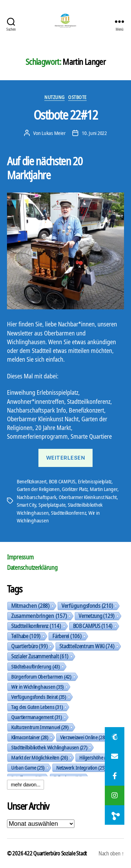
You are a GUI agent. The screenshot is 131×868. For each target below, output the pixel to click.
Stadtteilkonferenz (68, 513)
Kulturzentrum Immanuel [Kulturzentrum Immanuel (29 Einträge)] (40, 727)
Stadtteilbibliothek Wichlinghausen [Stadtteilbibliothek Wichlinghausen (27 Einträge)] (49, 747)
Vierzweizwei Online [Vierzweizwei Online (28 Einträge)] (83, 737)
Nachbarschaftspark (37, 497)
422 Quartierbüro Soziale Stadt (56, 853)
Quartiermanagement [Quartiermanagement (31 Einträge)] (37, 717)
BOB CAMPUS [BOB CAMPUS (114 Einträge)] (93, 626)
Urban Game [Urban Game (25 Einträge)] (28, 768)
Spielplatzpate (52, 505)
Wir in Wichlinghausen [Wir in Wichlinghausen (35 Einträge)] (37, 687)
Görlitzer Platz (75, 489)
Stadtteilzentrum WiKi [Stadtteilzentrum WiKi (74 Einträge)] (87, 646)
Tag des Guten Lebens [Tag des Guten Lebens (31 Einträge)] (37, 707)
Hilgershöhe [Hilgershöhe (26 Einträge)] (95, 757)
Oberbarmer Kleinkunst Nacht (88, 497)
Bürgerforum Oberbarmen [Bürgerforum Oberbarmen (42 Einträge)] (41, 677)
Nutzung (54, 97)
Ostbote (77, 97)
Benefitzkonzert (32, 481)
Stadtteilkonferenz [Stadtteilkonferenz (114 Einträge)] (36, 626)
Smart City (26, 505)
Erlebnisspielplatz (95, 481)
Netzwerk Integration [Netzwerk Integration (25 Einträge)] (81, 768)
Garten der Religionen (38, 489)
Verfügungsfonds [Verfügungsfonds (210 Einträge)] (87, 606)
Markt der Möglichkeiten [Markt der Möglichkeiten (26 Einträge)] (39, 757)
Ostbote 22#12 (66, 115)
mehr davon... (26, 785)
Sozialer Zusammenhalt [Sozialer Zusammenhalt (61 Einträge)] (40, 656)
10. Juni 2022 (94, 133)
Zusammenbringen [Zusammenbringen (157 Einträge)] (39, 616)
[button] (115, 815)
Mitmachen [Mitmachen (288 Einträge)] (30, 606)
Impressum (20, 557)
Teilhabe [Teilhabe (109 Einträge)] (26, 636)
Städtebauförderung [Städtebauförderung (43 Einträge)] (35, 666)
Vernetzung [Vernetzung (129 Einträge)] (97, 616)
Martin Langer (104, 489)
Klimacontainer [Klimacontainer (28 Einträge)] (30, 737)
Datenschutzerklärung (32, 567)
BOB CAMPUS (62, 481)
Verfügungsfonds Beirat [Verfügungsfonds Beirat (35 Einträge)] (39, 697)
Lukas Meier (53, 133)
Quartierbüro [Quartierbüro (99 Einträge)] (29, 646)
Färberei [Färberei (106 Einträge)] (67, 636)
